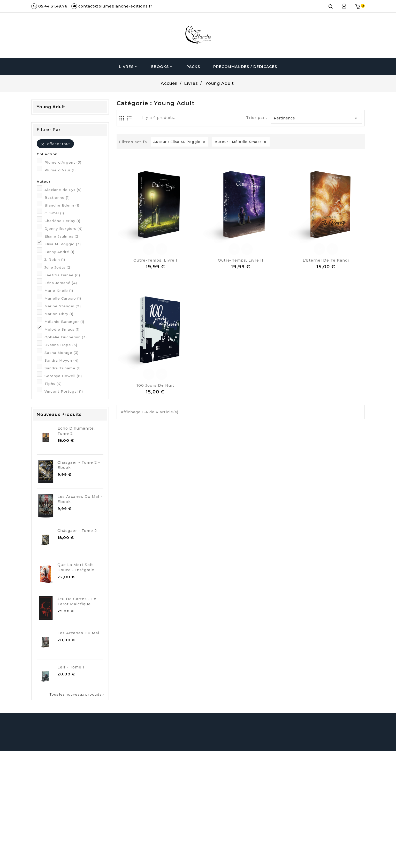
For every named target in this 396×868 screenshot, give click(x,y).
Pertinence (316, 118)
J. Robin (55, 260)
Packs (193, 67)
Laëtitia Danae (62, 275)
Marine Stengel (63, 306)
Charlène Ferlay (62, 221)
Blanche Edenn (62, 205)
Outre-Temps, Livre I (155, 260)
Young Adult (51, 107)
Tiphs (53, 384)
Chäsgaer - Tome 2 (77, 531)
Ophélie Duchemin (66, 337)
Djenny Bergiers (64, 229)
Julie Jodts (58, 267)
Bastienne (57, 197)
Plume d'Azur (60, 170)
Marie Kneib (59, 291)
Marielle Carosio (63, 298)
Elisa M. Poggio (63, 244)
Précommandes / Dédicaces (245, 67)
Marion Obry (59, 314)
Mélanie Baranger (64, 322)
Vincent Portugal (64, 391)
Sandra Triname (63, 368)
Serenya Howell (63, 376)
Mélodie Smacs (62, 329)
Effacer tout (55, 144)
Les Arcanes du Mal (78, 633)
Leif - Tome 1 (71, 667)
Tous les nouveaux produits (77, 694)
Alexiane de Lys (63, 190)
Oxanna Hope (61, 345)
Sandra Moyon (62, 360)
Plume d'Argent (63, 162)
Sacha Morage (62, 353)
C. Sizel (54, 213)
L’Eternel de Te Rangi (326, 260)
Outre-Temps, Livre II (241, 260)
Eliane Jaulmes (62, 236)
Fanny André (59, 252)
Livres (128, 67)
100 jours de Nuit (155, 385)
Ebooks (162, 67)
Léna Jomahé (61, 283)
